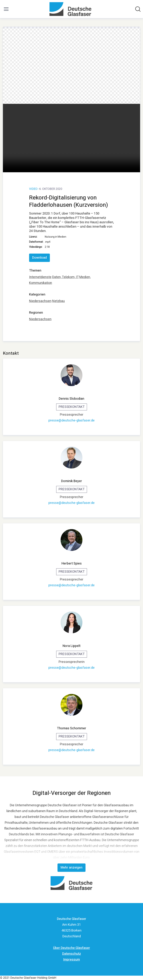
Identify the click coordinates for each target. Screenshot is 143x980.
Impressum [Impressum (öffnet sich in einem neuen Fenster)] (71, 960)
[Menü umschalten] (6, 9)
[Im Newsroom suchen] (138, 9)
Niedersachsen (40, 301)
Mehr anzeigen (71, 868)
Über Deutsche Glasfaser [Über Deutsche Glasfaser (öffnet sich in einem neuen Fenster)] (72, 948)
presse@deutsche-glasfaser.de (71, 420)
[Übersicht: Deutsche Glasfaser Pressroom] (70, 9)
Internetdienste (40, 277)
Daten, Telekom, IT (65, 277)
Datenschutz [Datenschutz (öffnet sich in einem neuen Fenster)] (72, 954)
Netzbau (58, 301)
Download (39, 258)
